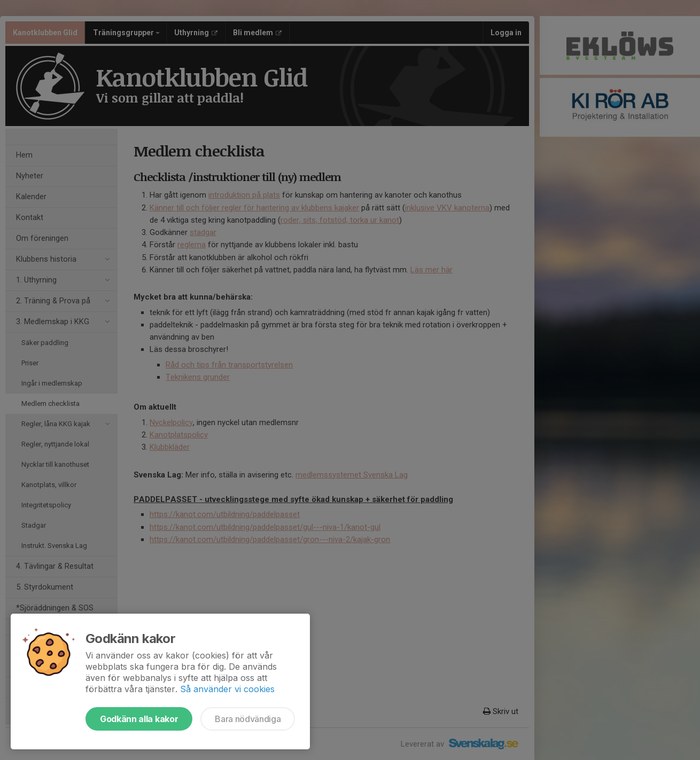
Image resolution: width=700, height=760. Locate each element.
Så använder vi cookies (227, 689)
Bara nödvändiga (248, 719)
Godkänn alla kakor (139, 719)
